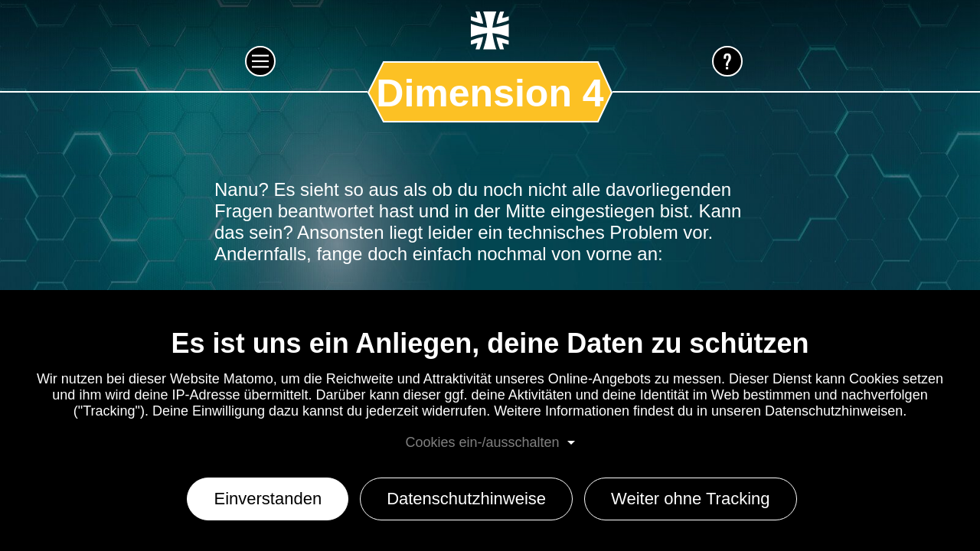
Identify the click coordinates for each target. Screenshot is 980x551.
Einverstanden (268, 499)
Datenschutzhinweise (466, 499)
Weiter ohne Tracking (690, 499)
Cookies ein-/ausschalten (482, 442)
